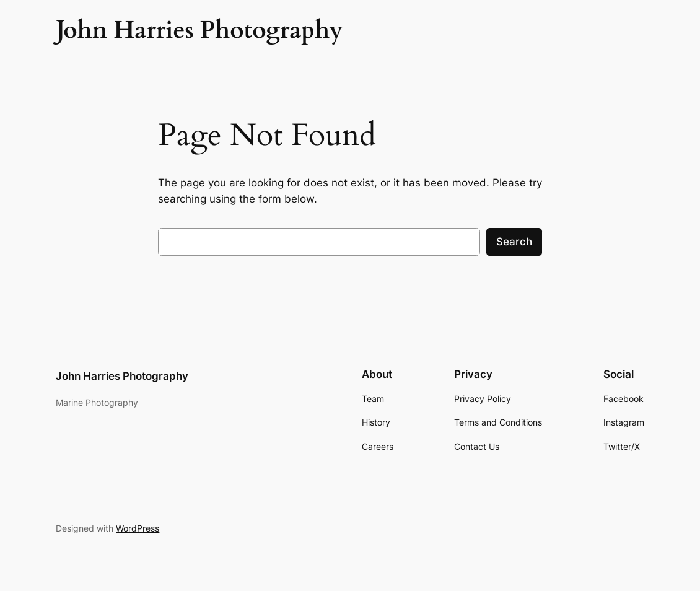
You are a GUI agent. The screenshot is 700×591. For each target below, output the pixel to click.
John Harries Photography (122, 376)
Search (514, 242)
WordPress (138, 528)
